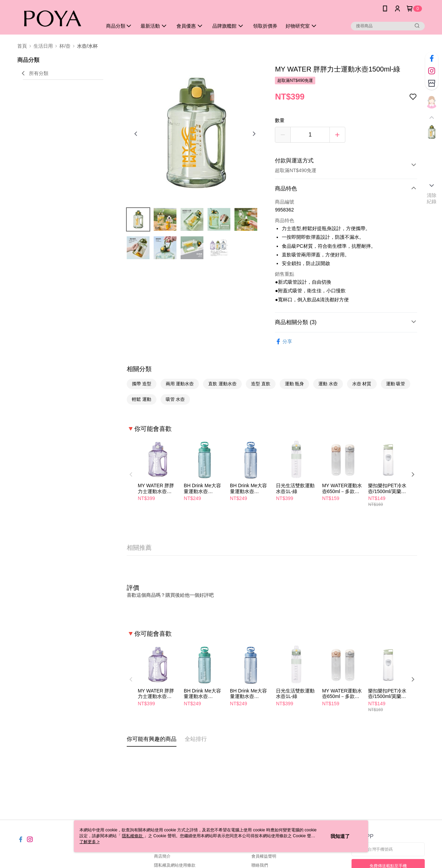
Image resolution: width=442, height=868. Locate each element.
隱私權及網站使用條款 (175, 865)
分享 (284, 342)
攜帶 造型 (142, 384)
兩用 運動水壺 (180, 384)
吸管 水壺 (175, 399)
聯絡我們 (260, 865)
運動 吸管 (396, 384)
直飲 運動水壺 (222, 384)
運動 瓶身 (295, 384)
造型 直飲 (261, 384)
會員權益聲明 (264, 856)
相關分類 (139, 369)
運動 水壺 (328, 384)
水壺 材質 (362, 384)
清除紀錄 (432, 198)
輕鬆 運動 (142, 399)
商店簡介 (162, 856)
